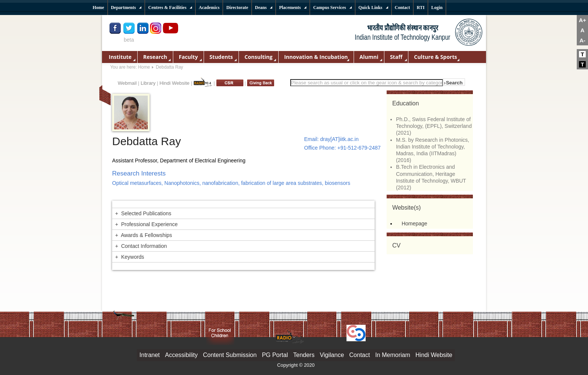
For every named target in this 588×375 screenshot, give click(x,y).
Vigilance (332, 355)
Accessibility (181, 355)
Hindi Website (174, 83)
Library (148, 83)
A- (582, 40)
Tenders (304, 355)
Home (144, 67)
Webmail (127, 83)
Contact (359, 355)
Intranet (150, 355)
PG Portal (275, 355)
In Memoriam (392, 355)
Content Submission (230, 355)
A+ (582, 20)
